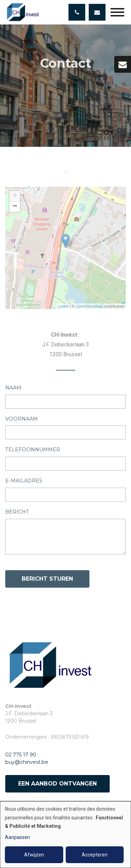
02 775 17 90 (21, 755)
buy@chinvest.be (27, 762)
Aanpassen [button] (17, 837)
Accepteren (95, 855)
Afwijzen (34, 855)
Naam (13, 389)
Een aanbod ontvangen (57, 784)
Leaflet (63, 306)
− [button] (15, 207)
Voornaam (21, 420)
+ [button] (15, 196)
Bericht (17, 514)
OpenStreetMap (89, 306)
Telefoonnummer (33, 451)
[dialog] (65, 835)
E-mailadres (24, 482)
